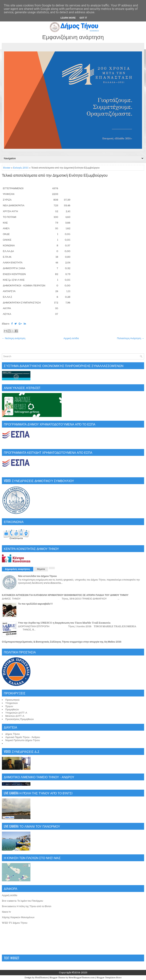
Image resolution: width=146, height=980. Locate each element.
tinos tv (6, 912)
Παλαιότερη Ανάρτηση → (131, 338)
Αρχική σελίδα (71, 338)
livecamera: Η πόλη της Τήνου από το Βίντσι (27, 906)
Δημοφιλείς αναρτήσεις (18, 569)
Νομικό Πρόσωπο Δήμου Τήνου (23, 740)
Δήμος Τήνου (13, 734)
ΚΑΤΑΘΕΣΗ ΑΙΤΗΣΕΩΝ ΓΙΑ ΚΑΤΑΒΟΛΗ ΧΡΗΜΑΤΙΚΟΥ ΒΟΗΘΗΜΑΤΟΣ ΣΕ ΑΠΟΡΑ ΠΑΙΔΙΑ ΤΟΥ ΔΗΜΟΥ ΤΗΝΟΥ (65, 595)
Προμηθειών (12, 709)
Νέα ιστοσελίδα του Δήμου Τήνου (37, 576)
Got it (83, 18)
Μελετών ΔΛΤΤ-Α (15, 716)
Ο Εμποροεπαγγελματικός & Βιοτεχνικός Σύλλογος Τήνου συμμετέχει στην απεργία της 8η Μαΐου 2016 (62, 642)
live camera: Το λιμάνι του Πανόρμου (23, 901)
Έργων (9, 706)
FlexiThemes (41, 978)
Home (7, 168)
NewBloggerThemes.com (82, 978)
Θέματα (41, 569)
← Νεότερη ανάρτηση (14, 338)
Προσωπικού (12, 700)
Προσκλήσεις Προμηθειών (20, 719)
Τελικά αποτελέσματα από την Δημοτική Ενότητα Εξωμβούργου (55, 176)
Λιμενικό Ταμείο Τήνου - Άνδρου (23, 737)
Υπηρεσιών (12, 703)
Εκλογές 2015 (21, 168)
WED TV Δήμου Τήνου (15, 923)
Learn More (68, 18)
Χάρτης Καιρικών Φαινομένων (18, 917)
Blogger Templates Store (109, 978)
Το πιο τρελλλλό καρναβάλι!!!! (35, 604)
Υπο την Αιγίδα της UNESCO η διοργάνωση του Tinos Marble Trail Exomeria (64, 623)
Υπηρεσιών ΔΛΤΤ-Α (16, 713)
